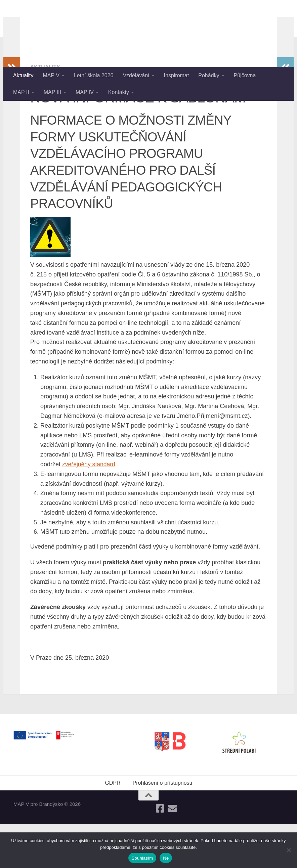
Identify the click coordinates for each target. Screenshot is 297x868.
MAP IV (85, 92)
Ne (166, 858)
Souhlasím (142, 858)
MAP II (21, 92)
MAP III (52, 92)
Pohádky (209, 75)
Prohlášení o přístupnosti (162, 827)
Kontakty (119, 92)
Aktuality (23, 75)
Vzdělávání (136, 75)
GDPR (113, 827)
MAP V (51, 75)
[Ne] (289, 850)
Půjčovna (245, 75)
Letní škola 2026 (94, 75)
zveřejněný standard (89, 508)
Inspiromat (177, 75)
